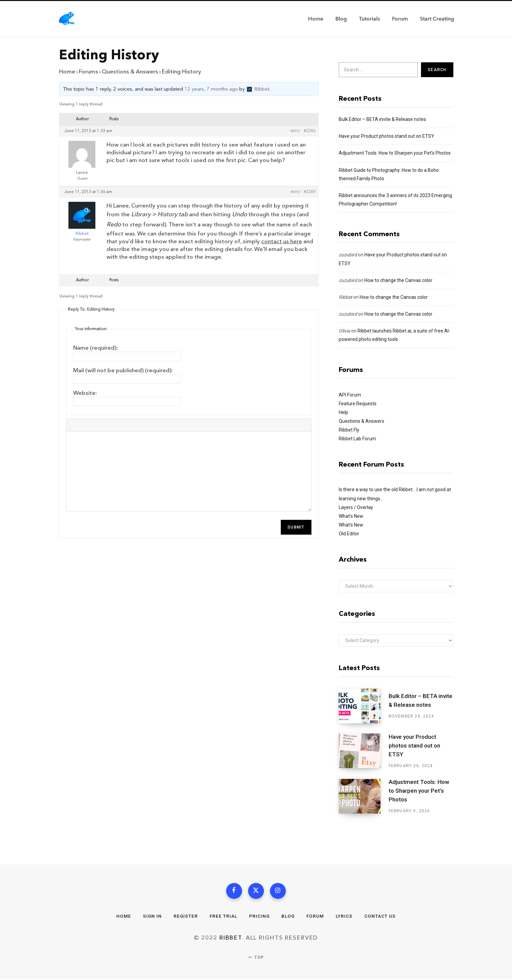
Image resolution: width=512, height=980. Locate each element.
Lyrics (345, 917)
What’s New (351, 516)
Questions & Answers (130, 72)
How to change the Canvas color (398, 280)
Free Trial (223, 917)
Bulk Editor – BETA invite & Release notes (382, 119)
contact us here (282, 241)
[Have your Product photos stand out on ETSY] (364, 751)
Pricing (260, 917)
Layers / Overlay (356, 507)
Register (185, 917)
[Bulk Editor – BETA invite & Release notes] (364, 706)
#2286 (310, 131)
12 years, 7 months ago (211, 89)
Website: (85, 393)
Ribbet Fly (349, 430)
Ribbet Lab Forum (357, 439)
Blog (289, 917)
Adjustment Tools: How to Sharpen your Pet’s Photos (395, 153)
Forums (88, 72)
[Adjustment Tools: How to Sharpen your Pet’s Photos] (364, 796)
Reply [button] (295, 131)
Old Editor (349, 534)
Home (67, 72)
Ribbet (345, 297)
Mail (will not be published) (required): (123, 370)
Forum (316, 917)
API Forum (350, 395)
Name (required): (96, 348)
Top (256, 959)
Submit (296, 527)
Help (343, 412)
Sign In (151, 917)
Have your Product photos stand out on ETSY (386, 136)
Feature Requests (358, 404)
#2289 (310, 192)
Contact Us (382, 917)
